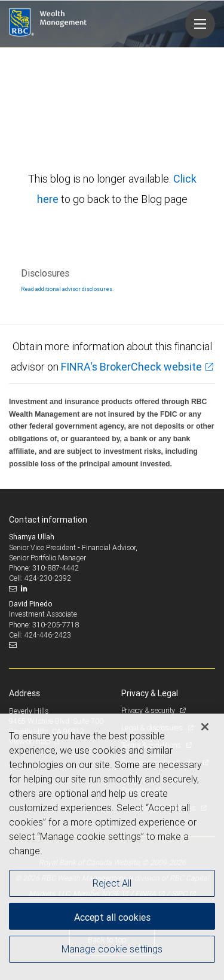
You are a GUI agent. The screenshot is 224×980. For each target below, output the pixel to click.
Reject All (112, 883)
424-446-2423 (48, 635)
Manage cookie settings (112, 949)
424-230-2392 (48, 578)
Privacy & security (149, 710)
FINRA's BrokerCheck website (131, 367)
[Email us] (14, 588)
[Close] (205, 727)
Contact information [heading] (48, 520)
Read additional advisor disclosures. (67, 289)
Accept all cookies (112, 917)
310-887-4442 (56, 568)
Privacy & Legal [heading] (150, 693)
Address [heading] (24, 693)
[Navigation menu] (200, 24)
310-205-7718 (56, 625)
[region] (112, 847)
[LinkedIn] (26, 588)
